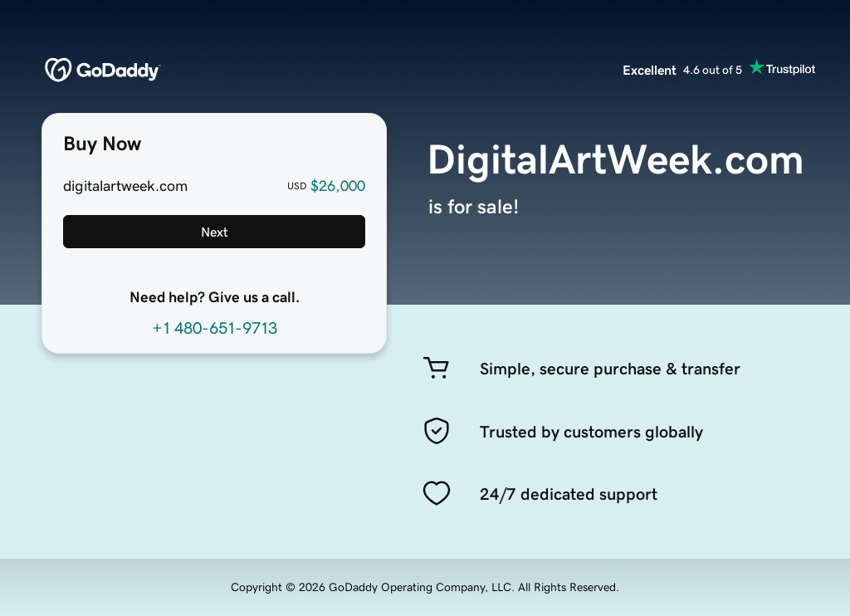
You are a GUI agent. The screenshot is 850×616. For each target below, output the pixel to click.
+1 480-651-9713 (215, 328)
